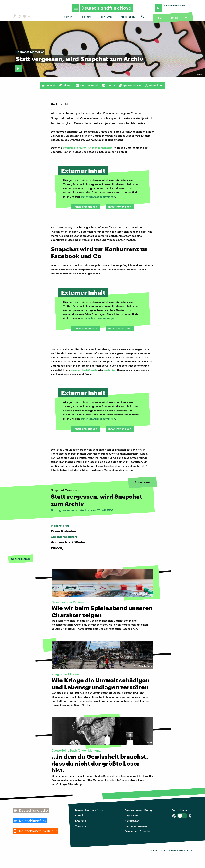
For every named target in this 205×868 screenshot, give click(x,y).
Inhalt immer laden (120, 206)
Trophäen (81, 826)
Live (160, 18)
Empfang (81, 821)
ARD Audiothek (87, 85)
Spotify (109, 85)
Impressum (132, 815)
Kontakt (80, 815)
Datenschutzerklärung (138, 810)
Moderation (128, 17)
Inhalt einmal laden (85, 206)
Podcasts (86, 17)
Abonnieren (154, 85)
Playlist (174, 18)
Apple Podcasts (130, 85)
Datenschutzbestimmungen (98, 197)
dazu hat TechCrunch (84, 370)
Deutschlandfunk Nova (89, 810)
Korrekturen (132, 821)
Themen (67, 17)
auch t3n (109, 370)
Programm (106, 17)
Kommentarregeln (136, 826)
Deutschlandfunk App (57, 85)
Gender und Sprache (137, 831)
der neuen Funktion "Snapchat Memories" (88, 147)
